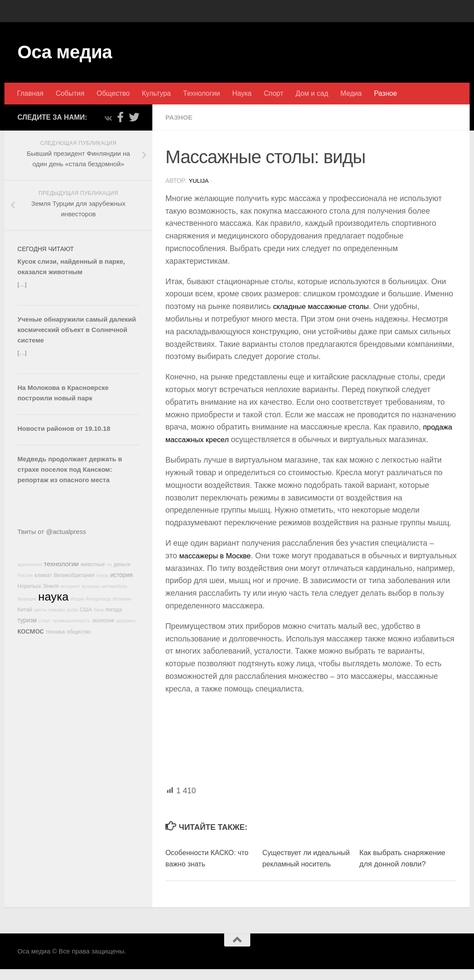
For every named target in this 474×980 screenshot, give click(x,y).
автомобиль (114, 586)
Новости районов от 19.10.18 (64, 428)
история (121, 575)
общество (79, 632)
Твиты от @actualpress (52, 532)
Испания (122, 599)
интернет (70, 586)
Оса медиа (65, 52)
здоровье (126, 621)
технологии (61, 564)
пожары (57, 610)
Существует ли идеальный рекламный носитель (302, 863)
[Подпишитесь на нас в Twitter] (134, 117)
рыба (72, 610)
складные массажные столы (324, 306)
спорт (45, 621)
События (70, 93)
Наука (242, 93)
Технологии (202, 93)
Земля (51, 586)
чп (109, 564)
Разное (385, 93)
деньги (122, 564)
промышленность (72, 621)
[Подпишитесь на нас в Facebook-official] (120, 117)
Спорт (274, 93)
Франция (27, 599)
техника (55, 632)
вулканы (91, 586)
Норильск (29, 586)
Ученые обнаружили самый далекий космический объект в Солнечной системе (77, 330)
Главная (30, 93)
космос (31, 631)
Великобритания (74, 575)
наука (54, 597)
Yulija (199, 181)
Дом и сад (312, 93)
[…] (22, 284)
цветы (40, 610)
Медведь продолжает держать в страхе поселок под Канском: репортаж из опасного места (70, 469)
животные (93, 564)
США (86, 610)
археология (30, 564)
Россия (25, 575)
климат (43, 575)
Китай (25, 610)
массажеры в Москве (218, 555)
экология (103, 621)
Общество (113, 93)
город (103, 575)
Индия (77, 599)
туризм (27, 620)
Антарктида (98, 599)
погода (114, 610)
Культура (156, 93)
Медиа (351, 93)
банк (99, 610)
